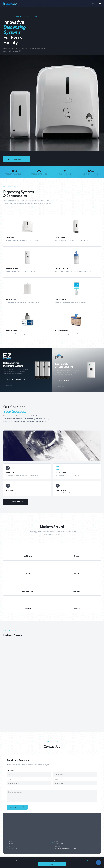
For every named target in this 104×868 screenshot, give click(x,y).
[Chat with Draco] (99, 863)
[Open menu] (100, 4)
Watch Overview (17, 159)
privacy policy (91, 860)
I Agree (52, 864)
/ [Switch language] (92, 4)
